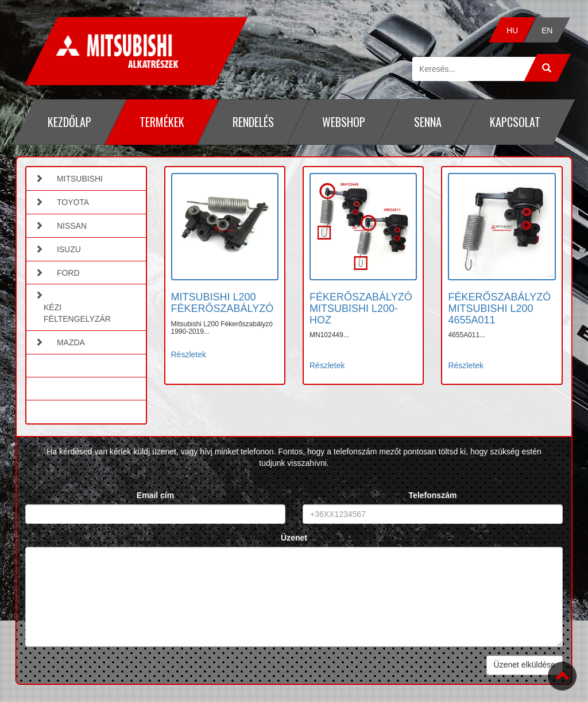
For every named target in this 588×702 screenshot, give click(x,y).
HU (512, 30)
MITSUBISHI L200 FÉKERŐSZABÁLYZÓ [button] (223, 303)
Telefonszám (433, 495)
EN (547, 30)
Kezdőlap (69, 122)
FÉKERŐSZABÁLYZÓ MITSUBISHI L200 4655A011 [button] (499, 308)
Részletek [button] (189, 354)
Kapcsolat (515, 122)
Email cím (155, 495)
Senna (428, 122)
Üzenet (294, 538)
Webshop (344, 122)
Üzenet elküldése (525, 665)
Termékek (162, 122)
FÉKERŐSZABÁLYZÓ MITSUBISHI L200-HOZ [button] (361, 308)
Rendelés (253, 122)
